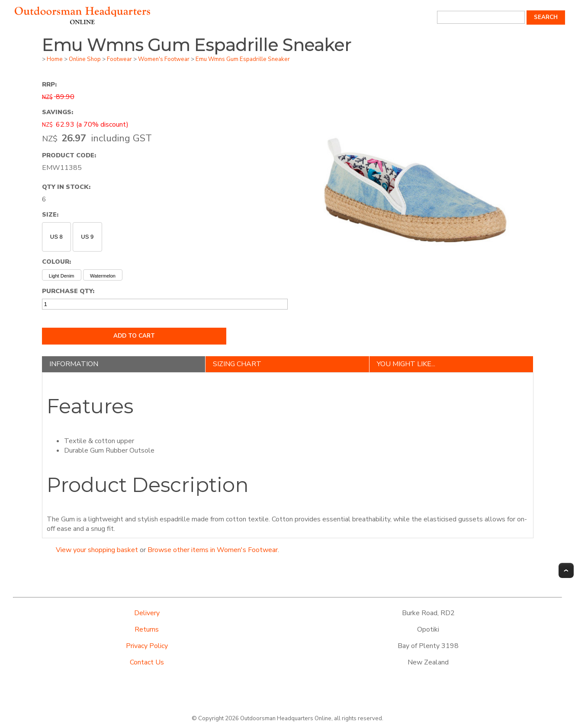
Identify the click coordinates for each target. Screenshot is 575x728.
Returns (147, 629)
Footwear (119, 59)
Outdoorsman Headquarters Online (286, 718)
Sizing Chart (237, 364)
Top (566, 570)
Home (55, 59)
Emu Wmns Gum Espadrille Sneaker (243, 59)
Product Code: (69, 155)
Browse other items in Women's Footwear (213, 550)
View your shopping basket (97, 550)
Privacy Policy (147, 646)
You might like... (406, 364)
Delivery (147, 613)
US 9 (87, 237)
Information (74, 364)
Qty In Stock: (66, 187)
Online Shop (85, 59)
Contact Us (147, 662)
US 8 (56, 237)
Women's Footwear (164, 59)
